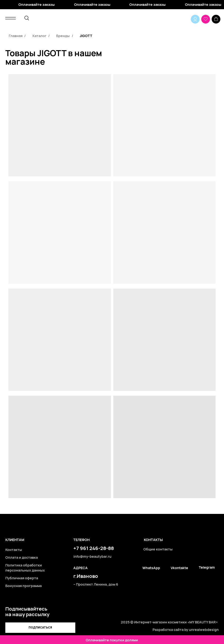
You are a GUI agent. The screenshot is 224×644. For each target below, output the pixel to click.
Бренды (63, 36)
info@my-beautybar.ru (92, 556)
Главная (16, 36)
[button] (40, 628)
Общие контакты (158, 549)
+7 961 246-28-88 (94, 548)
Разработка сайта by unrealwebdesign (186, 630)
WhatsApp (151, 568)
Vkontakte (179, 568)
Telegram (207, 567)
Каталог (39, 36)
